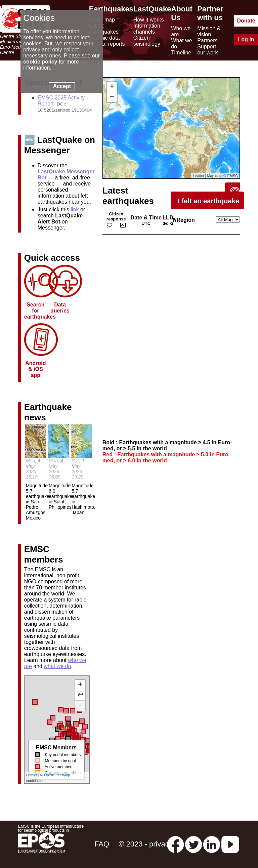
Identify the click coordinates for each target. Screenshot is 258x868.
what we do (57, 666)
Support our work (207, 50)
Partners (207, 40)
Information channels (147, 29)
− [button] (112, 97)
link (75, 210)
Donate (246, 21)
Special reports (107, 44)
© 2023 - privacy (146, 844)
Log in (246, 39)
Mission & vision (209, 31)
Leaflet (32, 775)
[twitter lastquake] (193, 844)
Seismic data (104, 38)
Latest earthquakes (104, 29)
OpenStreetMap (57, 775)
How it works (149, 20)
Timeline (181, 53)
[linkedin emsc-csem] (212, 844)
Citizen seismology (147, 41)
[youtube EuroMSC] (230, 844)
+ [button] (112, 87)
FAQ (102, 844)
